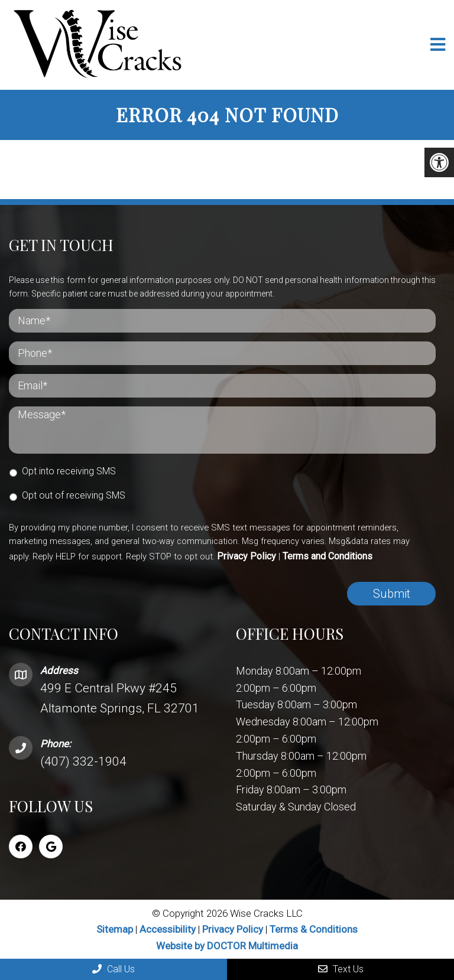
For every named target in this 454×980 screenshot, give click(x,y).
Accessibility (168, 929)
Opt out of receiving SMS (74, 495)
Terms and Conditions (327, 556)
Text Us (341, 969)
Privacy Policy (247, 556)
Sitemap (115, 929)
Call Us (113, 969)
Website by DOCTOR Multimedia (227, 946)
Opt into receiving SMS (69, 471)
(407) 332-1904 (83, 761)
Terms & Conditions (314, 929)
